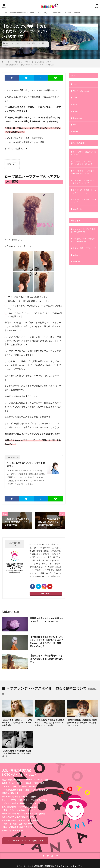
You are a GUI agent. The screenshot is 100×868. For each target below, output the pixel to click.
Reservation (57, 13)
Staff (32, 13)
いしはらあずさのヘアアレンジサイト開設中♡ (26, 464)
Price (39, 13)
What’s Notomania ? (19, 13)
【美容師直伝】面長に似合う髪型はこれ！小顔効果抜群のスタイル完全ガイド (17, 754)
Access (68, 13)
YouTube (76, 262)
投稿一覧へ (45, 593)
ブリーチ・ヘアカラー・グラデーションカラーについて (84, 163)
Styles (47, 13)
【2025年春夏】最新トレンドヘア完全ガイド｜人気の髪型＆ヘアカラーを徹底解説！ (17, 723)
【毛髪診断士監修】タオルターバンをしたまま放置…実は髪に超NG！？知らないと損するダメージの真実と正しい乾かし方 (47, 642)
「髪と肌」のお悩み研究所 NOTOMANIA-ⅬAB (83, 240)
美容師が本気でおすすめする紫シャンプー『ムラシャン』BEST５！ (47, 620)
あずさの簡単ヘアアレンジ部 (85, 249)
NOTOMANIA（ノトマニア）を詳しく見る (25, 841)
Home (5, 13)
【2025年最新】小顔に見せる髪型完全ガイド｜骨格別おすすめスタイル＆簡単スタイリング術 (49, 723)
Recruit (77, 13)
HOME (7, 62)
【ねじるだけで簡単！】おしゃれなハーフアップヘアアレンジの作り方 (29, 65)
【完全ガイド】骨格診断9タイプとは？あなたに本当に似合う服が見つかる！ (47, 659)
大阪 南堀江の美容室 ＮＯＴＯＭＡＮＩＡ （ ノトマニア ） (58, 866)
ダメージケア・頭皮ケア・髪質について (84, 153)
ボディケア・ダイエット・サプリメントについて (84, 192)
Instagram (77, 255)
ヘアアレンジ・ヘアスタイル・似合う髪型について (23, 43)
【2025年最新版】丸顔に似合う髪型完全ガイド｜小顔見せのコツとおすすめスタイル (82, 723)
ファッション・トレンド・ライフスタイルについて (84, 182)
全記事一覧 (77, 209)
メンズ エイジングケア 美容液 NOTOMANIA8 (83, 231)
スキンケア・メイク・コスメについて (84, 201)
